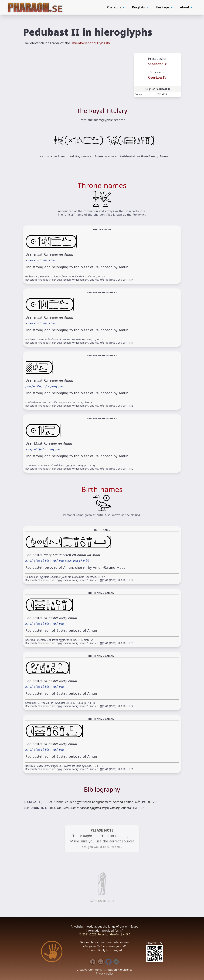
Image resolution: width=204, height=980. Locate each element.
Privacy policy (105, 974)
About (187, 7)
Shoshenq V (157, 64)
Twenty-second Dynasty (91, 43)
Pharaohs (116, 7)
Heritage (165, 7)
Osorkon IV (157, 78)
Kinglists (141, 7)
